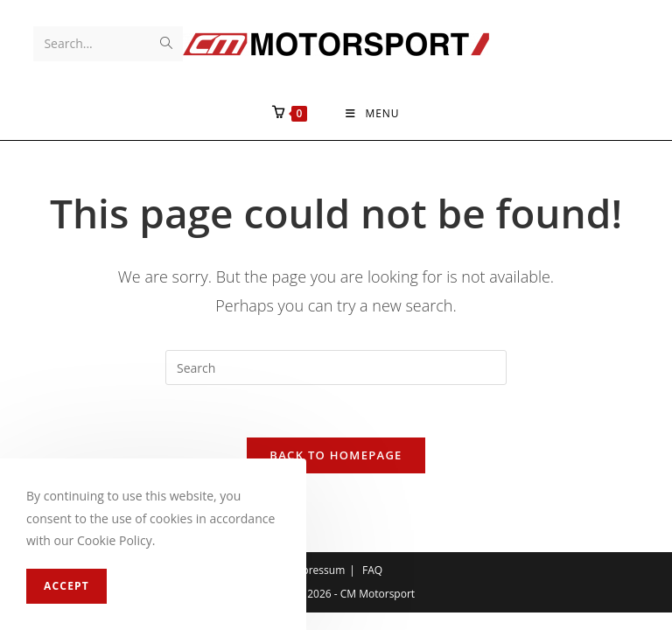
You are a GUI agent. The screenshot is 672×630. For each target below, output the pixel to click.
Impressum (317, 570)
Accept (66, 586)
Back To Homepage (336, 455)
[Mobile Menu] (372, 114)
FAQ (372, 570)
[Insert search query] (336, 367)
